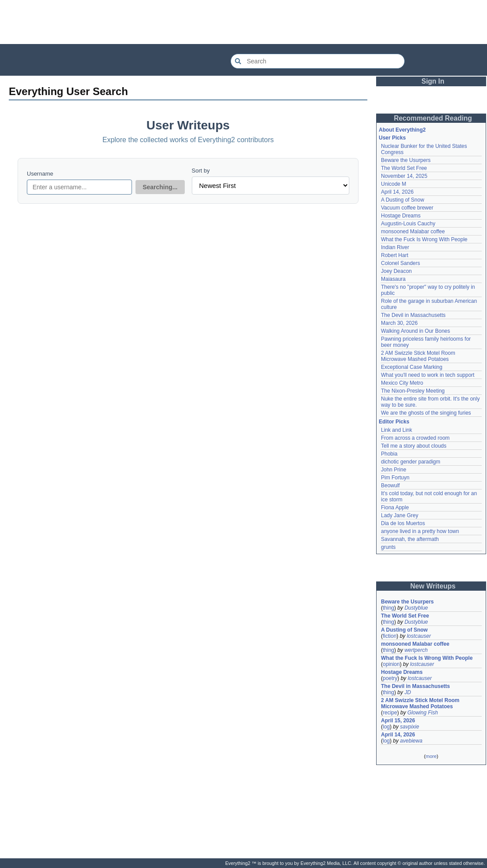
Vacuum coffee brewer (407, 208)
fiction (390, 636)
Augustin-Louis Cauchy (408, 224)
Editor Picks (394, 422)
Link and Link (397, 430)
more (431, 756)
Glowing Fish (423, 713)
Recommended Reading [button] (433, 118)
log (386, 727)
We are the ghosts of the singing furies (426, 413)
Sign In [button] (433, 81)
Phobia (389, 454)
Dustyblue (416, 608)
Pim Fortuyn (395, 478)
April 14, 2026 (397, 192)
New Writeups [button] (433, 586)
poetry (390, 678)
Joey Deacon (396, 271)
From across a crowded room (415, 438)
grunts (388, 547)
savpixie (409, 727)
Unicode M (394, 184)
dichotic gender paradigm (411, 462)
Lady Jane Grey (400, 515)
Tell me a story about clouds (414, 446)
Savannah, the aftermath (410, 539)
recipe (390, 713)
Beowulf (390, 485)
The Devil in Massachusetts (413, 315)
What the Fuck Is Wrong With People (424, 239)
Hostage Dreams (401, 216)
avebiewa (411, 741)
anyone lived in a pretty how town (420, 531)
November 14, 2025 (404, 176)
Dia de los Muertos (403, 523)
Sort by (201, 171)
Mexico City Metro (402, 383)
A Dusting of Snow (403, 200)
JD (408, 692)
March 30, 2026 (399, 323)
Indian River (395, 247)
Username (40, 174)
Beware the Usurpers (406, 160)
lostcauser (419, 636)
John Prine (394, 470)
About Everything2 (402, 130)
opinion (391, 664)
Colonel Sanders (401, 263)
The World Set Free (404, 168)
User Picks (392, 138)
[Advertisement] (244, 22)
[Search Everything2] (318, 61)
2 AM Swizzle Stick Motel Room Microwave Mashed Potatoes (418, 356)
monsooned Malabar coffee (413, 232)
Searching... (160, 187)
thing (388, 608)
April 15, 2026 (398, 721)
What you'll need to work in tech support (428, 375)
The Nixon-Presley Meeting (413, 391)
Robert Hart (395, 255)
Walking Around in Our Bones (416, 331)
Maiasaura (393, 279)
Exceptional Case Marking (412, 367)
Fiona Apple (395, 508)
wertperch (416, 650)
